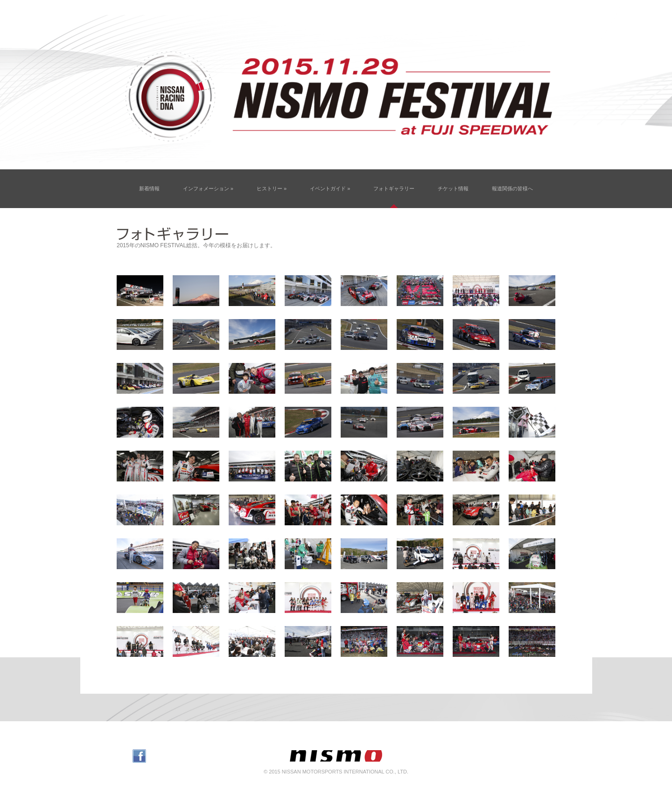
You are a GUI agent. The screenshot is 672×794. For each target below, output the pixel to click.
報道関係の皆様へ (512, 188)
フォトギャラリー (394, 188)
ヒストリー (272, 188)
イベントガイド (330, 188)
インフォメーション (208, 188)
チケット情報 (453, 188)
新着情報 (149, 188)
